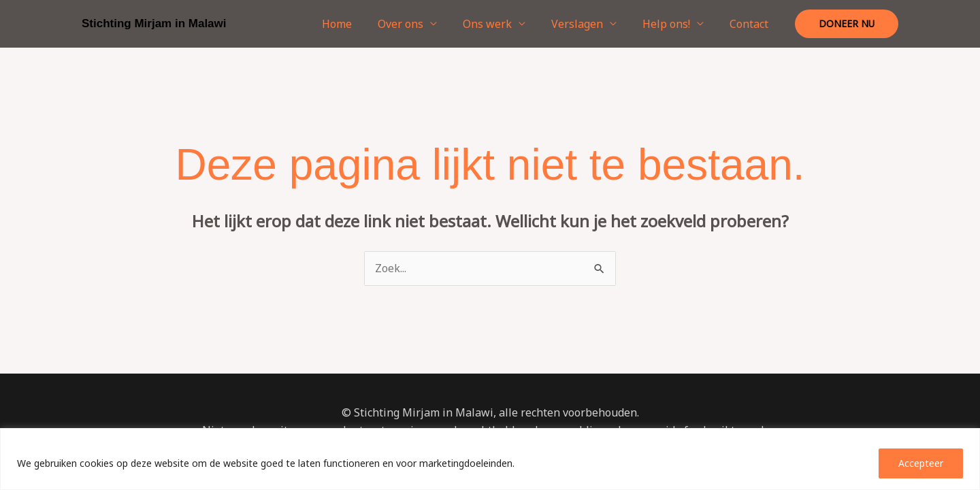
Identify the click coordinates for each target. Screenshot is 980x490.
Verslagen (587, 24)
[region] (490, 459)
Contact (751, 24)
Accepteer (921, 463)
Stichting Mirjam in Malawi (154, 23)
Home (359, 24)
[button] (847, 24)
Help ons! (672, 24)
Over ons (419, 24)
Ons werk (502, 24)
